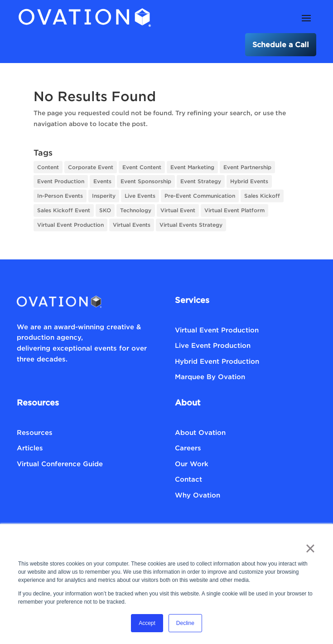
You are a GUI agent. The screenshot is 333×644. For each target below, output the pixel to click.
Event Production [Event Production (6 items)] (61, 181)
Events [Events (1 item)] (102, 181)
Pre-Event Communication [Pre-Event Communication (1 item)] (200, 196)
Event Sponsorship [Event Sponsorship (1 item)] (146, 181)
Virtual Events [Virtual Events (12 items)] (132, 225)
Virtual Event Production (217, 330)
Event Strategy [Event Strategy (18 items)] (201, 181)
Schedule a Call (281, 44)
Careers (188, 448)
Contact (188, 479)
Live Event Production (213, 345)
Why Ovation (198, 495)
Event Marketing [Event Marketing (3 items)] (192, 167)
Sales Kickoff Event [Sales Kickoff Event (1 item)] (64, 210)
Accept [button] (147, 623)
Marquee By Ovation (210, 376)
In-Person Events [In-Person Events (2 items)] (60, 196)
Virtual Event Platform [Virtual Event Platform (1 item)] (234, 210)
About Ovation (200, 432)
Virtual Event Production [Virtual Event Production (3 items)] (70, 225)
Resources (35, 432)
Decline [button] (185, 623)
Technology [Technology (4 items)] (136, 210)
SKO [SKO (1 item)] (105, 210)
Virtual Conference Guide (60, 463)
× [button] (310, 548)
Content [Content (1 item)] (48, 167)
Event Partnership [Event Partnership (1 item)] (247, 167)
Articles (30, 448)
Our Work (192, 463)
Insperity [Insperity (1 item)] (104, 196)
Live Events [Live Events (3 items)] (140, 196)
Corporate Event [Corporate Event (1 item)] (91, 167)
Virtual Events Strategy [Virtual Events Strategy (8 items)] (191, 225)
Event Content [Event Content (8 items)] (142, 167)
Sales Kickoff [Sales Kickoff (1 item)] (262, 196)
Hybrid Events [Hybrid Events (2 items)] (249, 181)
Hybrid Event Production (217, 361)
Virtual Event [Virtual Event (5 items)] (178, 210)
